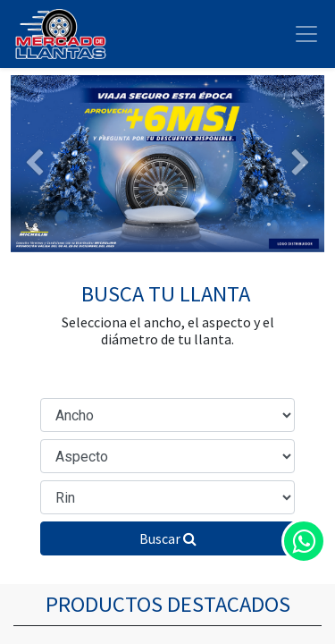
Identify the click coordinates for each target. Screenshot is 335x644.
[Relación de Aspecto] (167, 456)
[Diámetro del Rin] (167, 497)
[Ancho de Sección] (167, 415)
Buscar (168, 538)
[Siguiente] (301, 164)
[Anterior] (34, 164)
